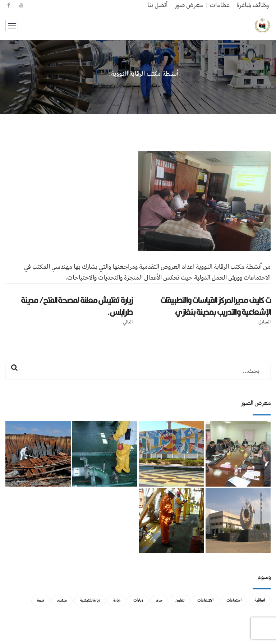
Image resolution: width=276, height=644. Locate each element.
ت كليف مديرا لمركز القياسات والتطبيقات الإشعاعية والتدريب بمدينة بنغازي (216, 306)
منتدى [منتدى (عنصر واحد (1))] (62, 600)
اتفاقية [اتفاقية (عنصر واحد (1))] (260, 600)
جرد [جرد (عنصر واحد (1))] (159, 600)
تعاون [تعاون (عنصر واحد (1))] (180, 600)
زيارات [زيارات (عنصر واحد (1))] (138, 600)
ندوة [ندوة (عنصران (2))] (40, 600)
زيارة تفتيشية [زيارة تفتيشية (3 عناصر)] (90, 600)
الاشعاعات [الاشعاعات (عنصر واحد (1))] (205, 600)
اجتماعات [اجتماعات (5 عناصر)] (234, 600)
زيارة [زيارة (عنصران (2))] (117, 600)
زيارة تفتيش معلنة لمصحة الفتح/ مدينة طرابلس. (77, 306)
